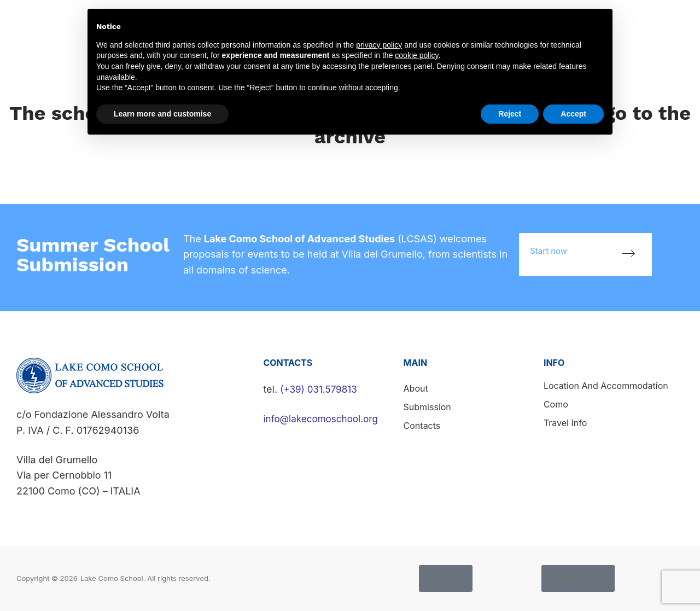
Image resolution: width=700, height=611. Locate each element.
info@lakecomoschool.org (323, 419)
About (416, 388)
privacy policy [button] (379, 45)
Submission (427, 407)
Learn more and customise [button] (162, 114)
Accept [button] (573, 114)
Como (556, 404)
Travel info (565, 423)
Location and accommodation (606, 386)
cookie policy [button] (416, 55)
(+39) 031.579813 (320, 389)
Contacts (672, 23)
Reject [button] (510, 114)
